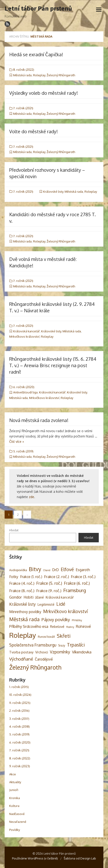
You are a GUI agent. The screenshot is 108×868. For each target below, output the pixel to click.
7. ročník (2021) (23, 108)
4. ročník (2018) (19, 726)
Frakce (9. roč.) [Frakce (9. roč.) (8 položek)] (49, 591)
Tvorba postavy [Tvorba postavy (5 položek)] (21, 652)
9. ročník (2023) (20, 766)
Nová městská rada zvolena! (39, 420)
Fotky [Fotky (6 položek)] (14, 577)
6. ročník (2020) (24, 387)
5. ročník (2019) (23, 451)
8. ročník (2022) (24, 70)
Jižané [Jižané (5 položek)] (40, 597)
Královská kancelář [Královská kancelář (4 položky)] (60, 597)
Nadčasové (17, 814)
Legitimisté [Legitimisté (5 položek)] (46, 604)
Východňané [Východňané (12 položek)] (21, 659)
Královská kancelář (26, 331)
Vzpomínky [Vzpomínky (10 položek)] (60, 652)
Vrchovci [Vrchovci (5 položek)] (42, 652)
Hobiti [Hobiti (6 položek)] (28, 597)
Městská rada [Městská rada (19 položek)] (24, 619)
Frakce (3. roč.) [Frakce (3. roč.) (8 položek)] (83, 577)
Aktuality (15, 782)
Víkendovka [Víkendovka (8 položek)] (82, 652)
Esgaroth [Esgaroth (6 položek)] (83, 570)
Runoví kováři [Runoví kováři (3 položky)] (46, 637)
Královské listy (53, 192)
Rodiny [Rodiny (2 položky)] (70, 627)
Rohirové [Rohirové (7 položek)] (83, 626)
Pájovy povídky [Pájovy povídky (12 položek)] (56, 619)
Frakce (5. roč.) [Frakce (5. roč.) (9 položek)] (49, 583)
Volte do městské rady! (33, 131)
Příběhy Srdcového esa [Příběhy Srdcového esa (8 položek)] (29, 626)
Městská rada (22, 75)
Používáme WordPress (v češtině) (35, 858)
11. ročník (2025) (20, 703)
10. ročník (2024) (20, 695)
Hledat (14, 530)
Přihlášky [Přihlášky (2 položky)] (77, 620)
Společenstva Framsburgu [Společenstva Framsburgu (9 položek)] (33, 645)
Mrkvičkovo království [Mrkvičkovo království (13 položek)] (65, 611)
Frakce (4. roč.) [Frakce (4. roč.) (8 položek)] (22, 583)
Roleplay (39, 75)
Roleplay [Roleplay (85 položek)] (23, 635)
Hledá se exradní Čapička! (36, 54)
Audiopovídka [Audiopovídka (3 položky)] (18, 570)
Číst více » (17, 441)
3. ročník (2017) (19, 719)
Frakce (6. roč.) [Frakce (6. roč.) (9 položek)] (77, 583)
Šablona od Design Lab (80, 858)
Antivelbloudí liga (25, 392)
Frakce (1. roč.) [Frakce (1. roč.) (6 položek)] (31, 577)
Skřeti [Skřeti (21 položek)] (64, 636)
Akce (13, 774)
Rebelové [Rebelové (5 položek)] (57, 626)
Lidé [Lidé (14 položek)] (61, 604)
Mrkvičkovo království (24, 337)
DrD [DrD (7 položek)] (55, 570)
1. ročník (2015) (19, 687)
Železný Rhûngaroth (61, 75)
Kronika (15, 798)
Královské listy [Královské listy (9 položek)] (22, 604)
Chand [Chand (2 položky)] (47, 570)
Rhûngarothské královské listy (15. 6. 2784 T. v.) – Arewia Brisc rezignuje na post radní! (53, 365)
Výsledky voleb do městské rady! (43, 93)
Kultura (14, 806)
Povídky (15, 830)
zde (31, 497)
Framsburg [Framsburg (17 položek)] (75, 590)
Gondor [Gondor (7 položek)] (15, 597)
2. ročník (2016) (19, 711)
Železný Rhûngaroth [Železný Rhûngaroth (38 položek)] (35, 667)
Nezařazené (18, 822)
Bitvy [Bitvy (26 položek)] (35, 569)
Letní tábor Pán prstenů (38, 9)
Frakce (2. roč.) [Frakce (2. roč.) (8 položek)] (57, 577)
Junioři (14, 790)
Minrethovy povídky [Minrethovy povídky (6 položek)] (25, 612)
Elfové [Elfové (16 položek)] (67, 569)
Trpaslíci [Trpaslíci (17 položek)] (76, 645)
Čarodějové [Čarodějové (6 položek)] (44, 659)
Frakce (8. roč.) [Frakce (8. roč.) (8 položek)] (22, 591)
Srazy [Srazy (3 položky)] (62, 645)
